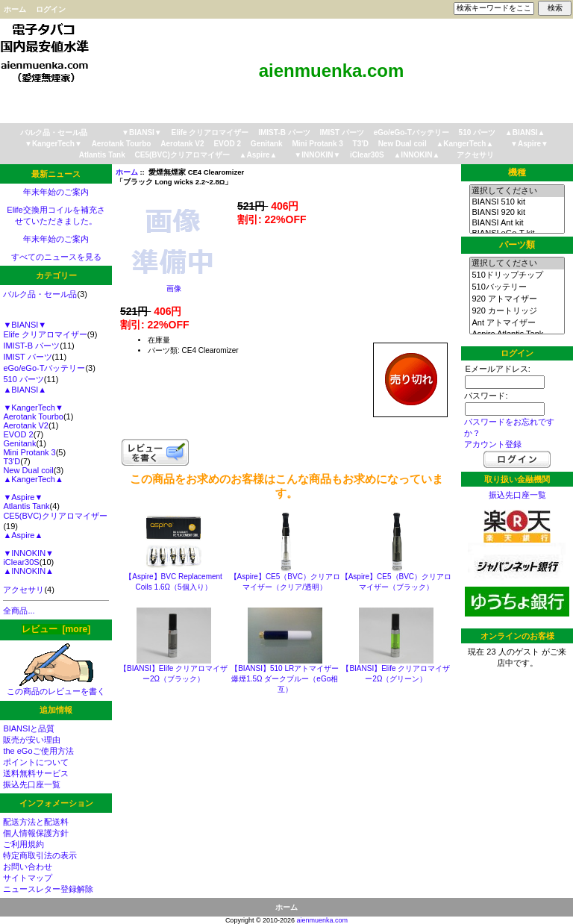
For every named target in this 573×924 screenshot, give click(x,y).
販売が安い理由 (32, 740)
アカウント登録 (493, 444)
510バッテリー (517, 287)
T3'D (361, 144)
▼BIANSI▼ (142, 132)
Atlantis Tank (102, 155)
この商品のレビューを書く (56, 687)
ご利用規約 (24, 844)
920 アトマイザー (517, 299)
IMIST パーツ (341, 132)
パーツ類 (517, 245)
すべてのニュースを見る (56, 257)
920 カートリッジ (517, 311)
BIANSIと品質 (29, 728)
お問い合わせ (28, 867)
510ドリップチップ (517, 275)
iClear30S (367, 155)
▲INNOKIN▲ (416, 155)
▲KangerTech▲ (464, 144)
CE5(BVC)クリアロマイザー (182, 155)
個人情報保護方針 (36, 833)
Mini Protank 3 (317, 144)
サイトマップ (28, 878)
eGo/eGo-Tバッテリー (411, 132)
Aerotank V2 (182, 144)
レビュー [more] (56, 629)
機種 (517, 172)
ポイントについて (36, 762)
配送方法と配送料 (36, 822)
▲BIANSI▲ (525, 132)
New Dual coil (403, 144)
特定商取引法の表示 (40, 855)
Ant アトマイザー (517, 323)
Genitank (267, 144)
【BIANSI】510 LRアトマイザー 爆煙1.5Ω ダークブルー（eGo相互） (285, 679)
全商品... (19, 611)
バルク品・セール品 (54, 132)
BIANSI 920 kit (517, 213)
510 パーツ (477, 132)
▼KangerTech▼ (53, 144)
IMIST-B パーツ (284, 132)
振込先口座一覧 (32, 784)
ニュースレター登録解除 (48, 889)
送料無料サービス (36, 773)
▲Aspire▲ (259, 155)
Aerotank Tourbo (122, 144)
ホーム (15, 9)
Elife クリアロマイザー (210, 132)
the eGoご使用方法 (38, 751)
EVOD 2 (227, 144)
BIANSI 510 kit (517, 202)
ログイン (51, 9)
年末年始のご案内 (56, 192)
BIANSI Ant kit (517, 223)
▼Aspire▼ (529, 144)
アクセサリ (475, 155)
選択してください (517, 191)
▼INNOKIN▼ (317, 155)
